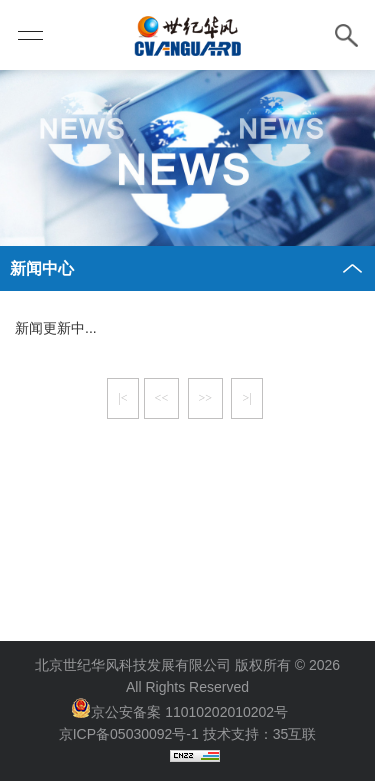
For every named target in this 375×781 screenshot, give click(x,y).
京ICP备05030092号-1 (129, 734)
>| (246, 398)
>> (206, 398)
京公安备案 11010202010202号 (189, 712)
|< (122, 398)
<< (162, 398)
